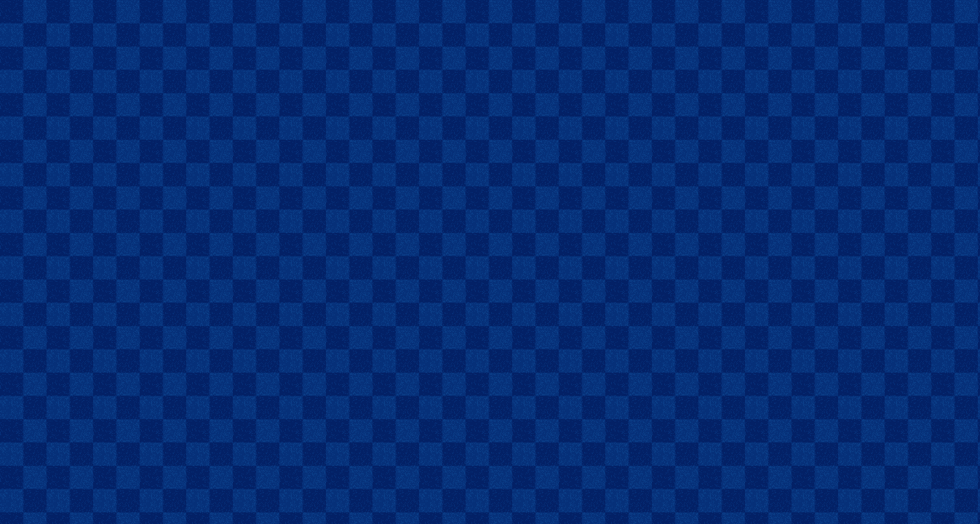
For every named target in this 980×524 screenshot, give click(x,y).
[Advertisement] (490, 23)
